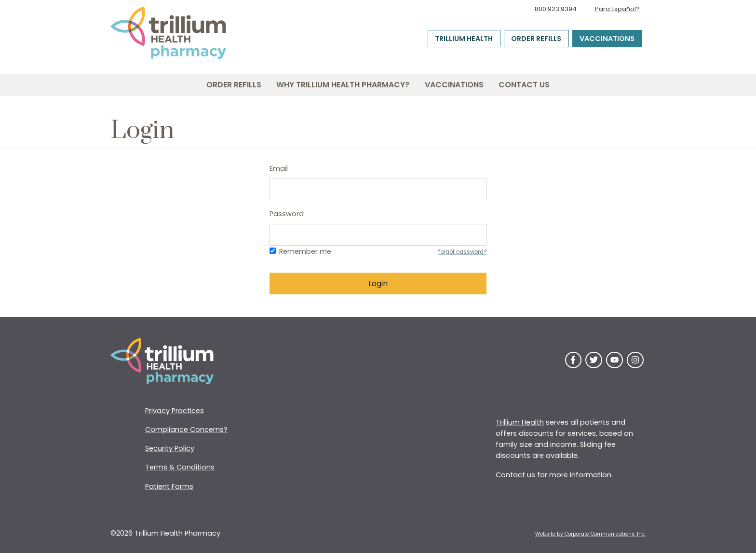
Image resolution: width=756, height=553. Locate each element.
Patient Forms (169, 486)
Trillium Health (464, 39)
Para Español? (617, 9)
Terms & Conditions (180, 467)
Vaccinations (607, 39)
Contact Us (524, 85)
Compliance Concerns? (186, 429)
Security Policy (170, 448)
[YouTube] (614, 360)
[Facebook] (574, 360)
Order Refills (536, 39)
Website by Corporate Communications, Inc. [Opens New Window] (590, 534)
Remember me (305, 251)
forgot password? (462, 252)
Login (378, 283)
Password (287, 214)
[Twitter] (594, 360)
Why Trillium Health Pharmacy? (343, 85)
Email (279, 168)
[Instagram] (635, 360)
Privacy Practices (175, 411)
